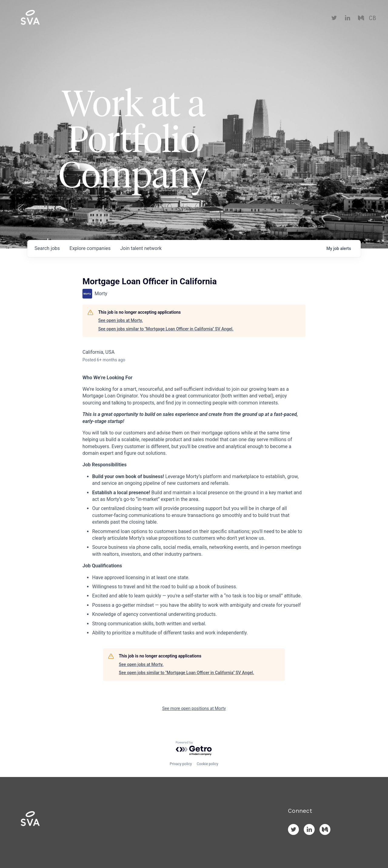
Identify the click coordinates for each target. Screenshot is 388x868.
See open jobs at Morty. (120, 320)
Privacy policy (181, 764)
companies (90, 248)
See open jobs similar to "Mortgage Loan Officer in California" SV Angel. (166, 329)
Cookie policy (207, 764)
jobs (47, 248)
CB (372, 18)
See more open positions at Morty (194, 708)
